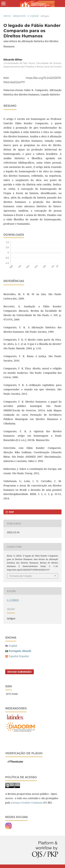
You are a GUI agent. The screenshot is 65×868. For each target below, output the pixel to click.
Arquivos (19, 16)
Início (7, 16)
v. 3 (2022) (33, 16)
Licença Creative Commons (27, 803)
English (13, 646)
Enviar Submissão (19, 672)
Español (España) (19, 656)
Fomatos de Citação (21, 576)
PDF (11, 512)
